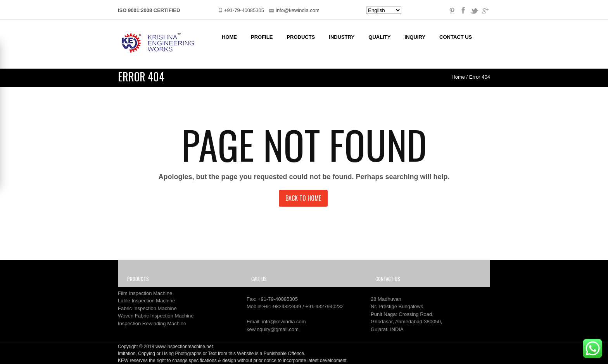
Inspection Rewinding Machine (152, 323)
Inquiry (415, 37)
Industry (342, 37)
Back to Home (303, 198)
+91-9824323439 (282, 306)
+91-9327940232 (324, 306)
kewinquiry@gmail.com (273, 329)
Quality (379, 37)
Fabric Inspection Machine (147, 308)
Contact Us (456, 37)
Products (301, 37)
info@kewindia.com (284, 322)
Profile (262, 37)
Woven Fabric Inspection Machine (156, 316)
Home (229, 37)
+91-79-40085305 (278, 299)
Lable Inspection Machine (146, 301)
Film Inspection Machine (145, 293)
